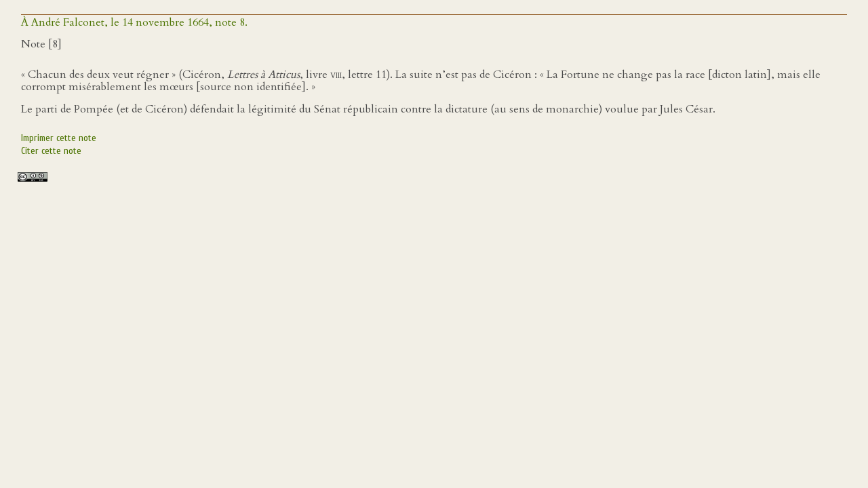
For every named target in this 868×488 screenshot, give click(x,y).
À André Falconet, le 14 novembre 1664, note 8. (134, 22)
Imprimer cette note (59, 138)
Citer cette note (51, 151)
